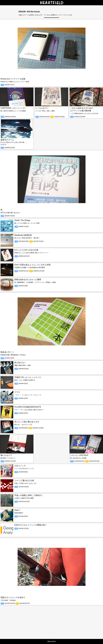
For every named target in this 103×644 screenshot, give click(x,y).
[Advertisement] (51, 620)
